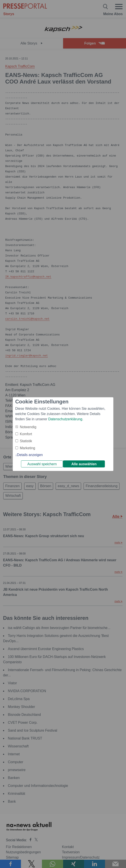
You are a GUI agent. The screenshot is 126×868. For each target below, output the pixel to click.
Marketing (28, 448)
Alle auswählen (84, 464)
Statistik (26, 441)
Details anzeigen (30, 455)
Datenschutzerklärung (65, 419)
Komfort (26, 434)
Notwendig (28, 427)
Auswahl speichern (42, 464)
